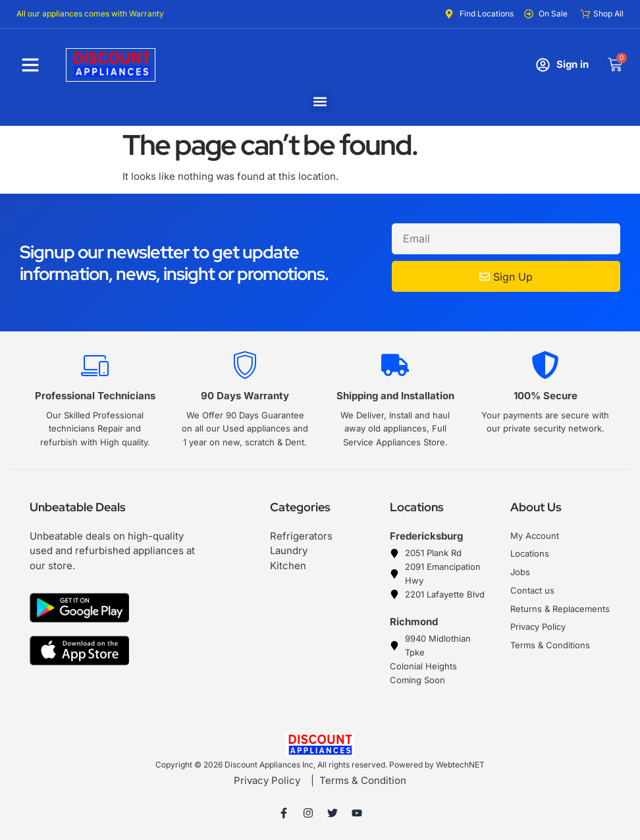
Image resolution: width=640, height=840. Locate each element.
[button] (320, 102)
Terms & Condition (363, 780)
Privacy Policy (267, 780)
